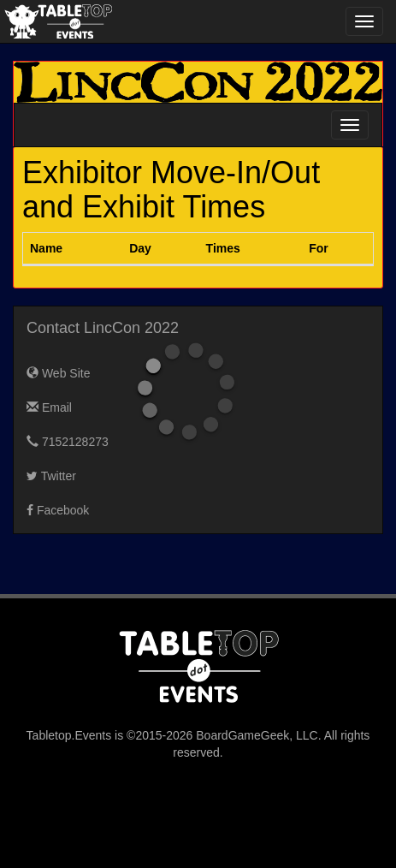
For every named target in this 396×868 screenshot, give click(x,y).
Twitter (51, 476)
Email (49, 407)
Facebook (58, 510)
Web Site (58, 373)
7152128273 (68, 442)
